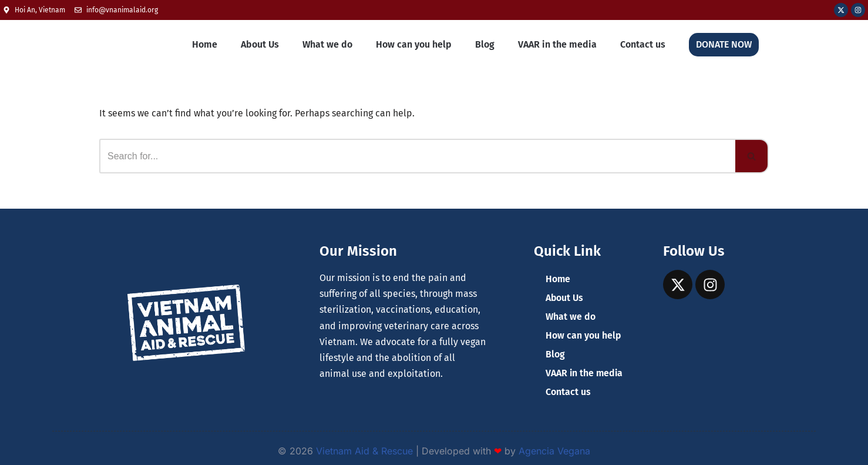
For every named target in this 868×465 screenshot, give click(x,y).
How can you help (414, 44)
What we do (327, 44)
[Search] (417, 156)
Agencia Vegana (554, 451)
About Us (260, 44)
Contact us (643, 44)
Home (205, 44)
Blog (485, 44)
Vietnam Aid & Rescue (364, 451)
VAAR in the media (557, 44)
